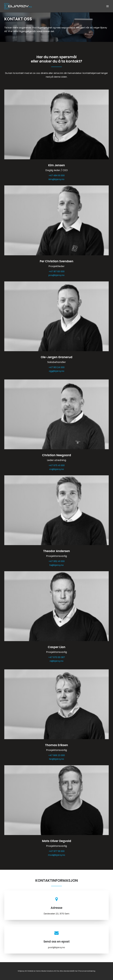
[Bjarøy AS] (18, 6)
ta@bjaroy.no (56, 565)
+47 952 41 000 (57, 561)
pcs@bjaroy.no (56, 275)
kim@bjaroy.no (56, 179)
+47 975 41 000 (57, 465)
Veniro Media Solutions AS (46, 971)
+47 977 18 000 (57, 851)
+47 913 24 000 (56, 367)
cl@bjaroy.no (56, 661)
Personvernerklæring (87, 971)
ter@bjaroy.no (56, 759)
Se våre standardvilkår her (67, 971)
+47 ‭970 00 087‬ (57, 657)
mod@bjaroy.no (57, 855)
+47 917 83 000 (57, 271)
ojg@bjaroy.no (57, 371)
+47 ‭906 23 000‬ (57, 755)
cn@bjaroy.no (57, 469)
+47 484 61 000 (57, 175)
